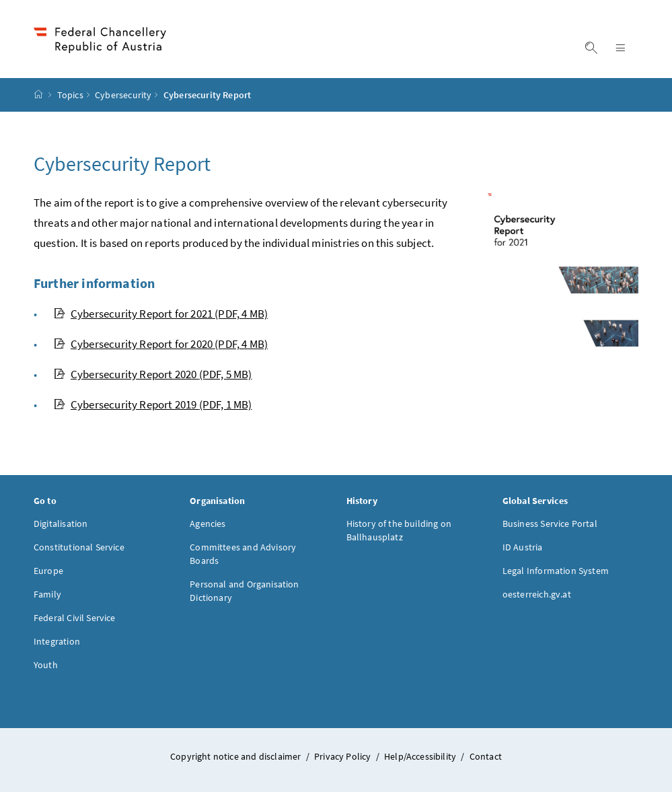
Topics (70, 95)
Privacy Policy (344, 756)
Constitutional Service (79, 547)
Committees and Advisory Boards (243, 554)
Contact (486, 756)
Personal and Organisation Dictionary (244, 591)
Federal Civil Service (75, 618)
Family (47, 594)
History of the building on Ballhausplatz (399, 530)
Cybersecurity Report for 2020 (161, 344)
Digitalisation (61, 524)
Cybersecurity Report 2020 (153, 374)
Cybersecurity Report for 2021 (161, 314)
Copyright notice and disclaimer (237, 756)
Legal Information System (556, 571)
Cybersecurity (123, 95)
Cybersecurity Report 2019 (153, 404)
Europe (48, 571)
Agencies (208, 524)
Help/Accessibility (421, 756)
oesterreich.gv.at (537, 594)
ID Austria (523, 547)
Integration (57, 641)
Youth (46, 665)
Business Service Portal (550, 524)
